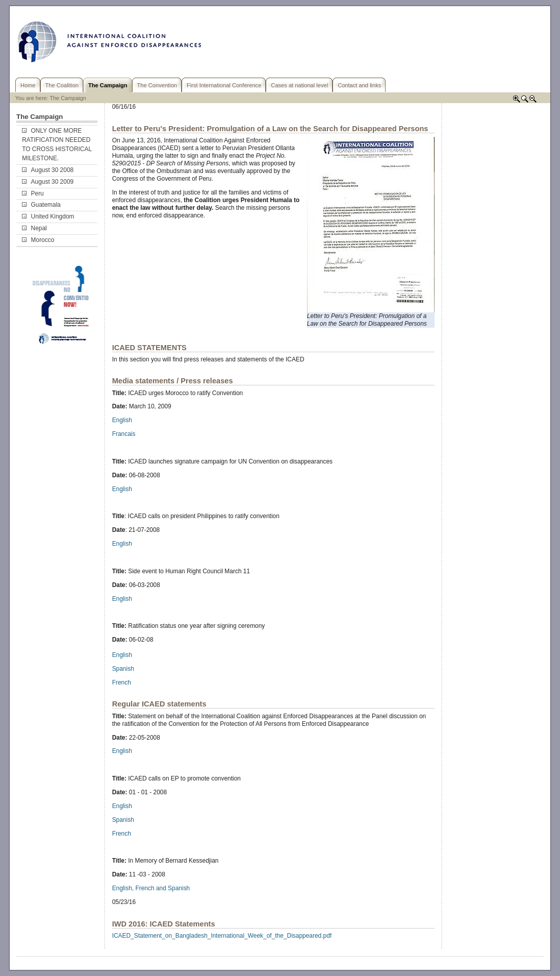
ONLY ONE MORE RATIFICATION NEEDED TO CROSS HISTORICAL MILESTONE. (57, 144)
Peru (33, 193)
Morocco (38, 240)
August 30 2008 (48, 170)
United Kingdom (48, 216)
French (122, 682)
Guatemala (41, 205)
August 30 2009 (48, 182)
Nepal (34, 228)
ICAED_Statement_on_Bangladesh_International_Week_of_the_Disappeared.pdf (222, 936)
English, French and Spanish (151, 888)
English (122, 420)
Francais (124, 434)
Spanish (123, 669)
